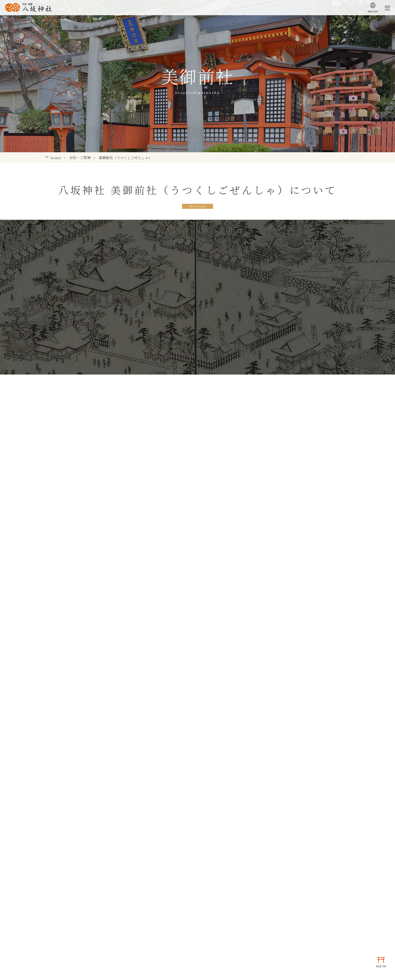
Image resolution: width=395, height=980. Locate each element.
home (53, 158)
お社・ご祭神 (80, 158)
